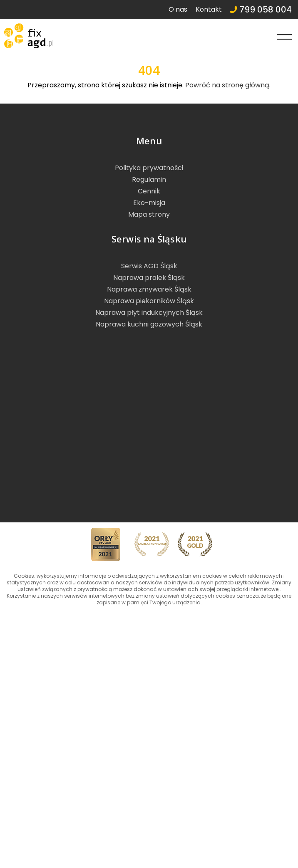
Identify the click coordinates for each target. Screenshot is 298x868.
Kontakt (209, 9)
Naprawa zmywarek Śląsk (149, 289)
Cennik (149, 191)
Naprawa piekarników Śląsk (149, 301)
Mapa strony (149, 214)
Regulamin (149, 179)
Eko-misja (149, 203)
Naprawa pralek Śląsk (149, 278)
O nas (178, 9)
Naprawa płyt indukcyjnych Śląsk (149, 313)
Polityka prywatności (149, 168)
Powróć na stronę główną (227, 85)
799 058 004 (261, 10)
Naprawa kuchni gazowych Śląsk (149, 324)
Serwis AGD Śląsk (149, 266)
